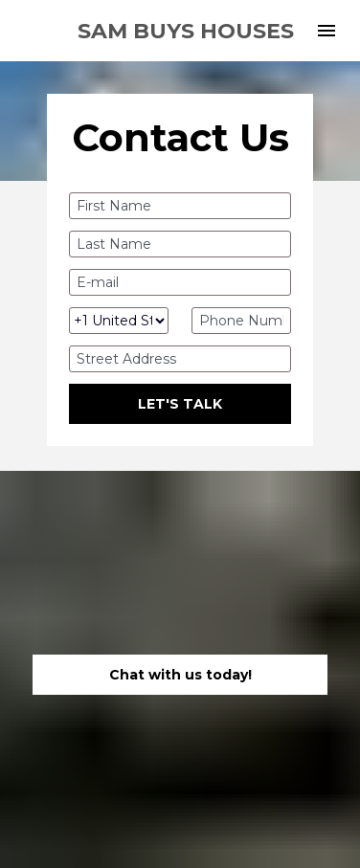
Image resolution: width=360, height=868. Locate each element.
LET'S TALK (180, 404)
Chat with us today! (180, 666)
